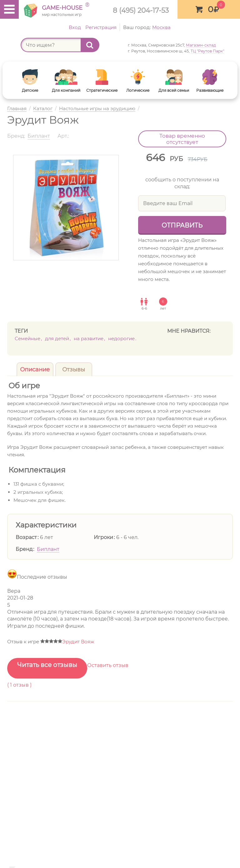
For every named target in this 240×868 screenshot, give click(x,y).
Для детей (57, 338)
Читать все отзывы (47, 665)
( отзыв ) (19, 685)
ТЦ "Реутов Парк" (207, 51)
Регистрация (101, 27)
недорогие (121, 338)
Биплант (48, 549)
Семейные (27, 338)
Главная (17, 109)
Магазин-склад (201, 45)
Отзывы (74, 370)
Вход (75, 27)
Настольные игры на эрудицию (97, 109)
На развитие (89, 338)
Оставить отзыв (108, 665)
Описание (35, 370)
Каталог (43, 109)
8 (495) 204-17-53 (141, 10)
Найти (93, 45)
